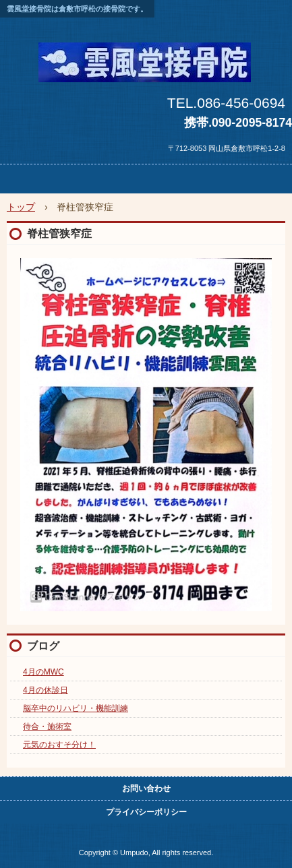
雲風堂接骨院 (146, 57)
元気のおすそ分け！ (59, 745)
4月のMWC (43, 672)
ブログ (43, 646)
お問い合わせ (146, 788)
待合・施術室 (47, 726)
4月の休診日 (46, 690)
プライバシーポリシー (146, 812)
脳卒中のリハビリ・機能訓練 (76, 708)
